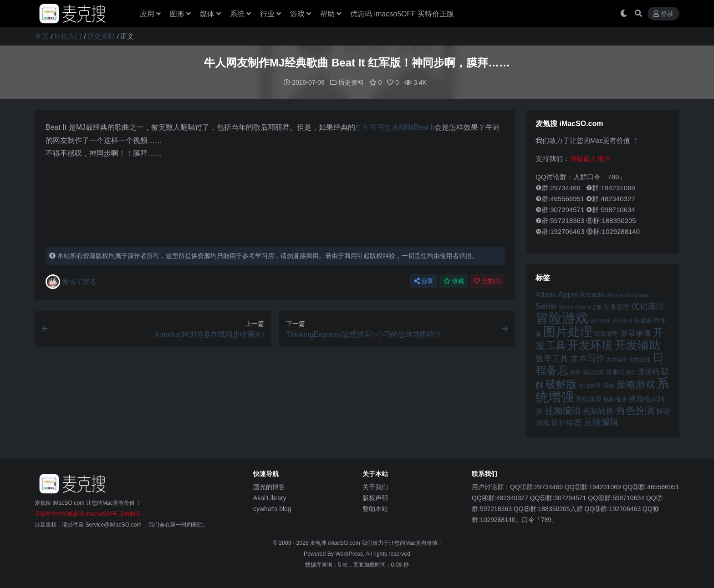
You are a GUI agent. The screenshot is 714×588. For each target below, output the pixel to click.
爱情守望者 (71, 281)
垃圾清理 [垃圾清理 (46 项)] (606, 333)
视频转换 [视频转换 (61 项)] (598, 411)
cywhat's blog (272, 508)
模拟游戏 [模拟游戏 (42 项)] (593, 372)
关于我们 (375, 487)
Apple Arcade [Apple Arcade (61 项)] (581, 294)
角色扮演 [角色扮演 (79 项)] (635, 410)
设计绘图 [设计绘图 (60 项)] (566, 422)
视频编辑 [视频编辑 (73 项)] (563, 410)
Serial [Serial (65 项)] (546, 306)
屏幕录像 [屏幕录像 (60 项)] (636, 333)
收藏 (454, 281)
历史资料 (101, 36)
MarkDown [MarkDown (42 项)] (637, 295)
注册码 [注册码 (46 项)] (615, 372)
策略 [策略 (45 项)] (609, 385)
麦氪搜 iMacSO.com (336, 542)
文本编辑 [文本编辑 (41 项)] (617, 359)
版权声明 (375, 497)
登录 (663, 14)
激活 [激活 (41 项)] (631, 372)
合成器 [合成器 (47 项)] (643, 320)
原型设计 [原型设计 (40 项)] (622, 320)
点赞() (487, 281)
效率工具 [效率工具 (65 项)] (552, 358)
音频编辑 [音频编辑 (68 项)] (601, 422)
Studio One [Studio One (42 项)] (572, 307)
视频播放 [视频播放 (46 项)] (615, 399)
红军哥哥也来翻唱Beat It (395, 127)
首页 (41, 36)
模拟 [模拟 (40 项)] (575, 372)
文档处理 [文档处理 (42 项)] (640, 359)
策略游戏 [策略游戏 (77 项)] (636, 384)
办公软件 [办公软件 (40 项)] (600, 320)
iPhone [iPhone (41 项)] (615, 295)
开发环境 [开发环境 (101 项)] (590, 345)
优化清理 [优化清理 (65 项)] (648, 306)
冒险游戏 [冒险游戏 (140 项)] (562, 317)
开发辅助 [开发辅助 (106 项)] (637, 345)
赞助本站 (375, 508)
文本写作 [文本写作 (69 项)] (587, 358)
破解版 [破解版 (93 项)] (561, 384)
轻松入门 (68, 36)
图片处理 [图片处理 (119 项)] (568, 331)
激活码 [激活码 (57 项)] (648, 371)
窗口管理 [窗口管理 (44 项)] (590, 385)
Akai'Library (270, 497)
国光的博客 (269, 487)
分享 (424, 281)
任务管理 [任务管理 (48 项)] (617, 307)
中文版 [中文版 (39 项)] (594, 307)
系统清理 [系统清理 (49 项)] (588, 399)
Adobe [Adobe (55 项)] (546, 294)
